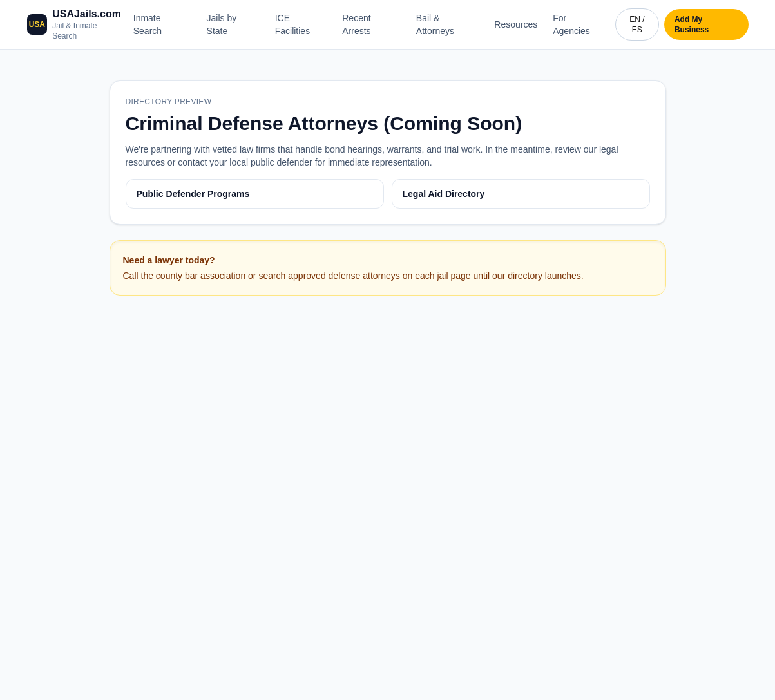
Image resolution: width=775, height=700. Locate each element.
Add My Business (692, 24)
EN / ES (637, 24)
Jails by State (222, 24)
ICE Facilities (292, 24)
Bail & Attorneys (435, 24)
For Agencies (571, 24)
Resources (516, 24)
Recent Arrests (356, 24)
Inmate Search (148, 24)
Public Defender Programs (193, 194)
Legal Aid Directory (444, 194)
